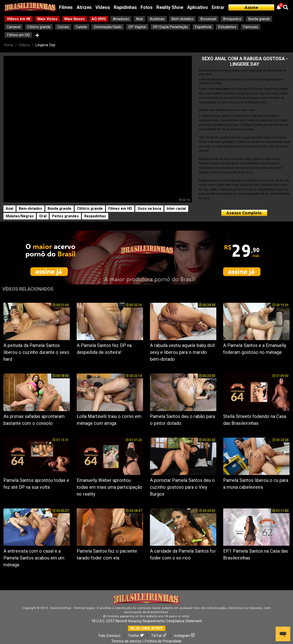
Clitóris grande (39, 27)
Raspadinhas (95, 216)
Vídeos (103, 7)
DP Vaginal (137, 27)
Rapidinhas (125, 7)
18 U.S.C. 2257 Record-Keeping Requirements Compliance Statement (147, 621)
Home (8, 45)
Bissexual (208, 19)
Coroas (63, 27)
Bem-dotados (182, 19)
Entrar (218, 7)
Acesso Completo (244, 213)
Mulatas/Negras (20, 216)
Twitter (136, 636)
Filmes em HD (18, 35)
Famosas (251, 27)
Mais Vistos (47, 19)
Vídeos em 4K (19, 19)
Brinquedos (232, 19)
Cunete (81, 27)
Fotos (147, 7)
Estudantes (227, 27)
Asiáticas (157, 19)
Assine (251, 7)
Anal (139, 19)
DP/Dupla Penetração (170, 27)
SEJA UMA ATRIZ (147, 628)
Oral (43, 216)
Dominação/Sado (108, 27)
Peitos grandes (65, 216)
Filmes (66, 7)
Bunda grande (259, 19)
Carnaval (14, 27)
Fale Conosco (109, 636)
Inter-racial (176, 209)
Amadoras (121, 19)
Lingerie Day (45, 45)
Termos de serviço (126, 641)
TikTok (159, 636)
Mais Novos (75, 19)
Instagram (184, 636)
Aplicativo (198, 7)
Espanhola (203, 27)
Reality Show (170, 7)
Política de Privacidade (163, 641)
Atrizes (84, 7)
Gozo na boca (149, 209)
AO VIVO (99, 19)
